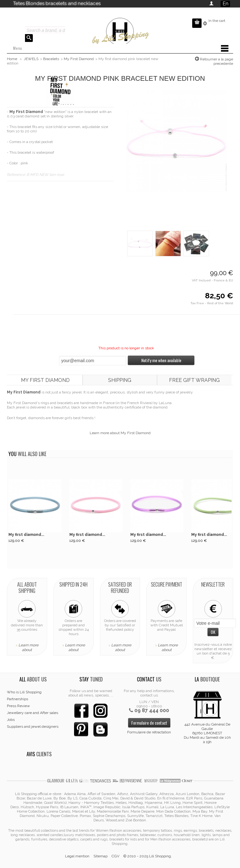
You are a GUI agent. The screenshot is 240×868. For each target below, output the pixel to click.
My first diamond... (26, 535)
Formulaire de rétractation (149, 732)
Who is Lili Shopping (24, 692)
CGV (115, 856)
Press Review (18, 706)
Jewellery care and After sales (32, 713)
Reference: (17, 175)
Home (12, 59)
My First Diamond (79, 59)
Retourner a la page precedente (216, 61)
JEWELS (31, 59)
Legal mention (77, 856)
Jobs (11, 720)
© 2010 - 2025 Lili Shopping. (148, 856)
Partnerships (17, 699)
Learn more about (28, 647)
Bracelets (51, 59)
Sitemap (100, 856)
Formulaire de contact (149, 723)
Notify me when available (161, 360)
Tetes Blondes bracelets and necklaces (57, 3)
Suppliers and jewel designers (33, 727)
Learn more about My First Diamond (120, 433)
